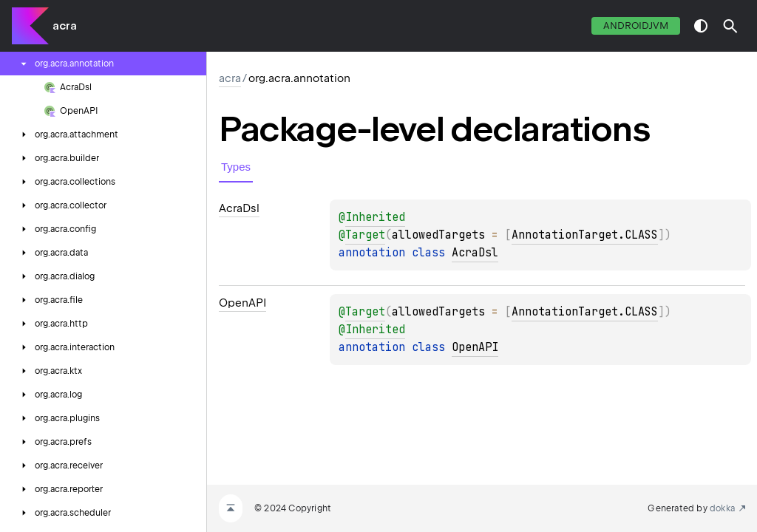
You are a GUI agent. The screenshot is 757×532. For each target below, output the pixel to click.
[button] (730, 26)
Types (236, 167)
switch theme (701, 26)
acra (65, 26)
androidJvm (636, 25)
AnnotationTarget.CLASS (585, 235)
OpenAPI (475, 347)
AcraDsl (475, 253)
